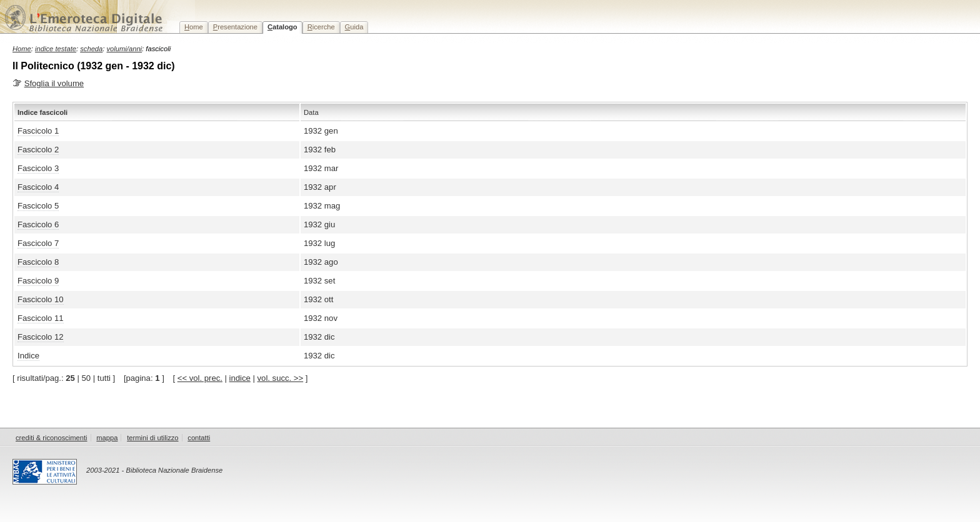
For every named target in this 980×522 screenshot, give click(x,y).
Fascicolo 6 (38, 224)
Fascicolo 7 (38, 243)
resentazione (235, 27)
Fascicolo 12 (41, 337)
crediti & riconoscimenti (52, 438)
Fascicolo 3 (38, 168)
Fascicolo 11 (41, 318)
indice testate (56, 49)
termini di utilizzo (152, 438)
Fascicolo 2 (38, 150)
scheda (91, 49)
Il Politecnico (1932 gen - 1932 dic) (94, 66)
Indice (28, 356)
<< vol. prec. (200, 378)
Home (22, 49)
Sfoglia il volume (54, 83)
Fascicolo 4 (38, 187)
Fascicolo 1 (38, 131)
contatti (199, 438)
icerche (321, 27)
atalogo (282, 27)
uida (354, 27)
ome (194, 27)
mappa (107, 438)
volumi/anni (125, 49)
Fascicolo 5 (38, 206)
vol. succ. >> (281, 378)
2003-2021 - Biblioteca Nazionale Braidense (154, 470)
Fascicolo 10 (41, 299)
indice (240, 378)
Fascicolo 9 (38, 281)
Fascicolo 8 (38, 262)
